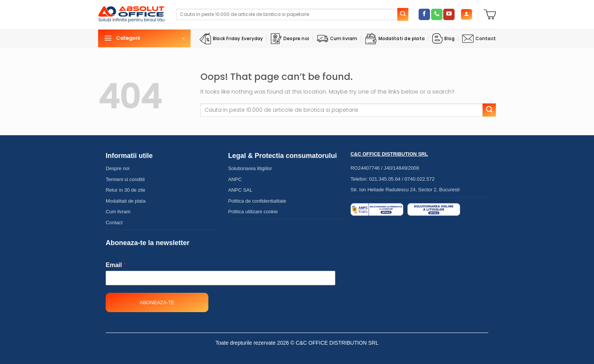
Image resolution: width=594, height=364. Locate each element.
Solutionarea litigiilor (250, 168)
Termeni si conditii (125, 179)
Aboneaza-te (157, 302)
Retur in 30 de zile (125, 190)
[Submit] (403, 14)
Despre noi (290, 39)
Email (116, 265)
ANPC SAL (240, 190)
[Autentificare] (467, 15)
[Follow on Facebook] (424, 14)
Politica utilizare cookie (253, 212)
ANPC (235, 179)
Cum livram (337, 39)
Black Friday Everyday (231, 38)
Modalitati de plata (395, 39)
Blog (443, 38)
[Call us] (437, 14)
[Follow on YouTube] (449, 14)
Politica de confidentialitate (257, 201)
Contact (479, 39)
